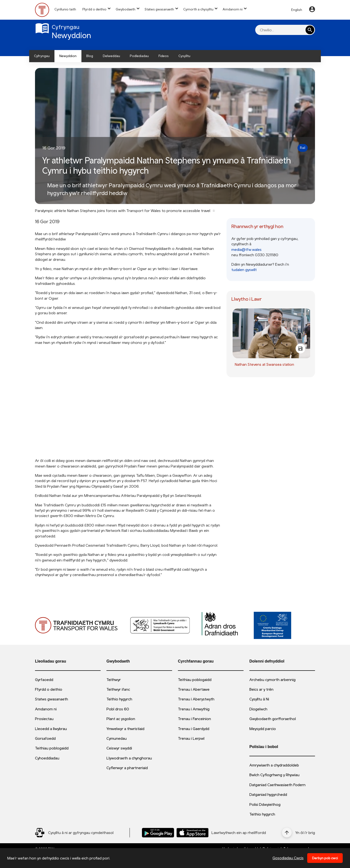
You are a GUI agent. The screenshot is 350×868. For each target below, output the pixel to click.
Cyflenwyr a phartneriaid (127, 768)
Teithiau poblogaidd (52, 748)
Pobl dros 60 (118, 709)
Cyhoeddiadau (47, 758)
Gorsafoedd (45, 738)
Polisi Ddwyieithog (265, 804)
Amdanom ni (233, 9)
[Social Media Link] (74, 833)
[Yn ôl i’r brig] (298, 833)
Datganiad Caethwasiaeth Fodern (277, 785)
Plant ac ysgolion (121, 719)
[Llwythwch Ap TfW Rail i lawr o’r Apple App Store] (192, 833)
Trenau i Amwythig (194, 709)
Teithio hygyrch (119, 699)
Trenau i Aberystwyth (196, 699)
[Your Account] (312, 10)
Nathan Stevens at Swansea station (264, 364)
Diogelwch (258, 709)
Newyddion (68, 56)
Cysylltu (184, 56)
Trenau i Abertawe (194, 689)
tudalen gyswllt (244, 270)
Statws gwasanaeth (159, 9)
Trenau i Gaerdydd (194, 729)
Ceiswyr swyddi (119, 748)
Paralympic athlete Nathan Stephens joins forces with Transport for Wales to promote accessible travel (123, 211)
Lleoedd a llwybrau (51, 729)
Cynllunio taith (65, 9)
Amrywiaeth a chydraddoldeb (274, 765)
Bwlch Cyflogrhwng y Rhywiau (274, 775)
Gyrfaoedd (44, 680)
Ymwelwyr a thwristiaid (125, 729)
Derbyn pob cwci (325, 858)
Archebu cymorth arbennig (272, 680)
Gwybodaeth (126, 9)
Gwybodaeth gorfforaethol (273, 719)
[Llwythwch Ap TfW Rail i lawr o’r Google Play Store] (158, 833)
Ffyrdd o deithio (94, 9)
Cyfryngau (42, 56)
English (297, 10)
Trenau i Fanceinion (194, 719)
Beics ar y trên (261, 689)
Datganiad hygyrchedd (268, 794)
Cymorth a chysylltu (198, 9)
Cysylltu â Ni (259, 699)
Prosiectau (44, 719)
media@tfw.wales (246, 249)
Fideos (164, 56)
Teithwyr (114, 680)
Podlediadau (139, 56)
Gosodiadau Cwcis (288, 858)
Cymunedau (117, 738)
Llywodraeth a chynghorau (129, 758)
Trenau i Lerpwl (191, 738)
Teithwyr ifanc (118, 689)
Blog (90, 56)
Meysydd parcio (263, 729)
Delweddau (111, 56)
